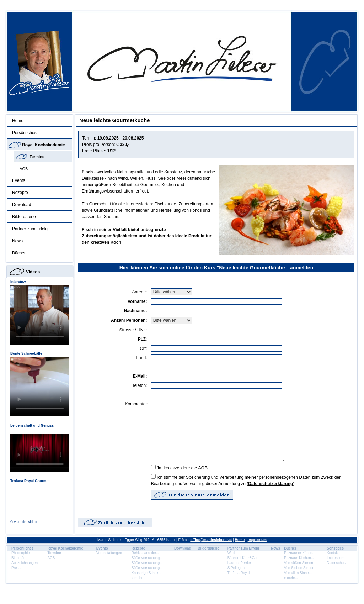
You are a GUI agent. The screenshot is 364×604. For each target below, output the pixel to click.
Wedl (232, 553)
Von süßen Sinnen (299, 563)
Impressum (257, 540)
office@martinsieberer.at (211, 540)
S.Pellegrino (237, 568)
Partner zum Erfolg (30, 229)
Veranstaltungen (109, 553)
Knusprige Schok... (146, 573)
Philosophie (21, 553)
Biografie (18, 558)
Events (19, 180)
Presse (17, 568)
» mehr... (138, 578)
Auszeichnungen (25, 563)
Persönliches (24, 133)
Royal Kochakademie (44, 145)
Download (22, 205)
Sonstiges (335, 548)
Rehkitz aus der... (145, 553)
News (17, 241)
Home (18, 121)
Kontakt (333, 553)
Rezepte (20, 193)
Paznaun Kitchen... (299, 558)
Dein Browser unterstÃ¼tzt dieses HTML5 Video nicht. (40, 315)
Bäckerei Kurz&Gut (243, 558)
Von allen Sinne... (298, 573)
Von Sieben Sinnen (299, 568)
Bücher (19, 253)
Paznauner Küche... (300, 553)
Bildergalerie (24, 217)
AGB (24, 169)
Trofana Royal (239, 573)
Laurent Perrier (239, 563)
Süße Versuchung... (147, 558)
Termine (37, 157)
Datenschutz (337, 563)
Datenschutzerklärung (271, 484)
